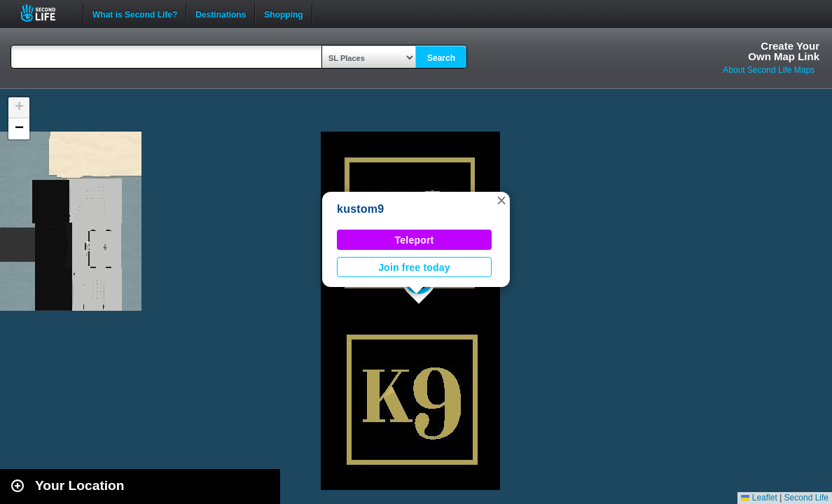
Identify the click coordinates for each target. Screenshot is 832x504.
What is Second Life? (135, 13)
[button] (501, 200)
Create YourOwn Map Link (784, 51)
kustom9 (360, 209)
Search (441, 58)
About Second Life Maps (769, 70)
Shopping (283, 13)
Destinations (221, 13)
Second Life (46, 13)
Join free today (414, 267)
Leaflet (759, 498)
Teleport (415, 240)
